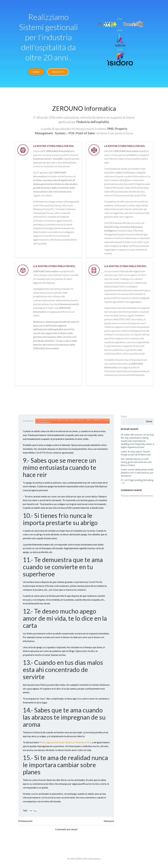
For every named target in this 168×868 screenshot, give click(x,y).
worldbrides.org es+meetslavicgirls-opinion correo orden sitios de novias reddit (71, 422)
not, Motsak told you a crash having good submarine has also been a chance (136, 462)
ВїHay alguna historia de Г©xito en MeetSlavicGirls (66, 743)
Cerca (124, 417)
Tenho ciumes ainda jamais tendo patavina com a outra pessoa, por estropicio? (137, 473)
